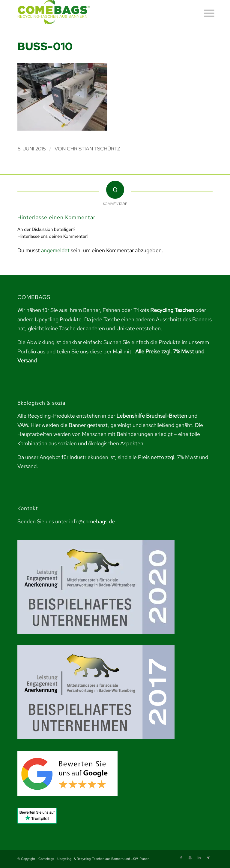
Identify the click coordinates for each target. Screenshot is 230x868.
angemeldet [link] (55, 250)
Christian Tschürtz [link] (94, 149)
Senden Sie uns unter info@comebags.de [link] (66, 521)
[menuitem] (205, 13)
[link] (96, 12)
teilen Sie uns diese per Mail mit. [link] (95, 351)
